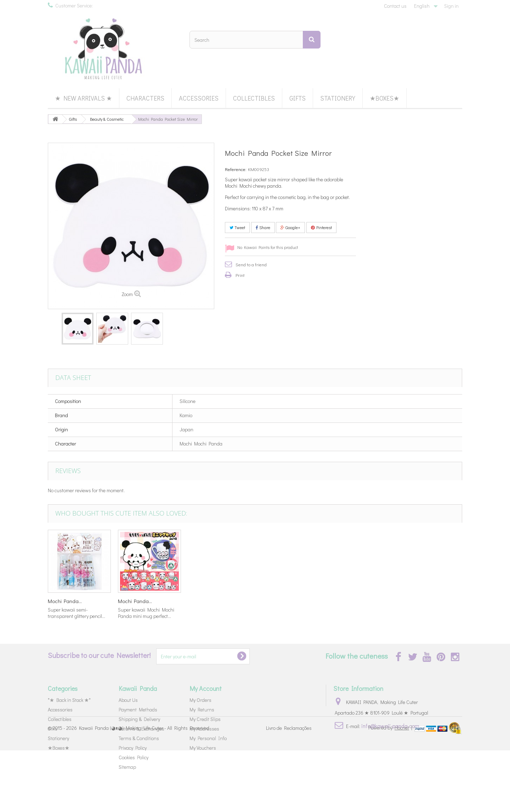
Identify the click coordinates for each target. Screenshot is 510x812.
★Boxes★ (384, 98)
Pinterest (321, 227)
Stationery (338, 98)
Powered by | (391, 789)
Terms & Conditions (139, 738)
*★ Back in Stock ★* (69, 700)
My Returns (202, 709)
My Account (206, 688)
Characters (145, 98)
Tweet (237, 227)
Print (240, 275)
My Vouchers (203, 748)
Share (263, 227)
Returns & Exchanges (141, 729)
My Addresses (204, 729)
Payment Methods (138, 709)
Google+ (290, 227)
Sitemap (127, 767)
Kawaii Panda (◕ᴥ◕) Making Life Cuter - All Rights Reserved (144, 790)
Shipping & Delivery (139, 719)
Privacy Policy (133, 748)
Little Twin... (200, 601)
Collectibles (254, 98)
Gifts (297, 98)
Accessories (199, 98)
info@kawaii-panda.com (390, 726)
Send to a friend (251, 264)
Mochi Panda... (65, 601)
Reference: (236, 169)
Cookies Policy (134, 757)
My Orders (200, 700)
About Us (128, 700)
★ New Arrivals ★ (83, 98)
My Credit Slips (205, 719)
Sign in (451, 6)
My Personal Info (208, 738)
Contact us (395, 6)
